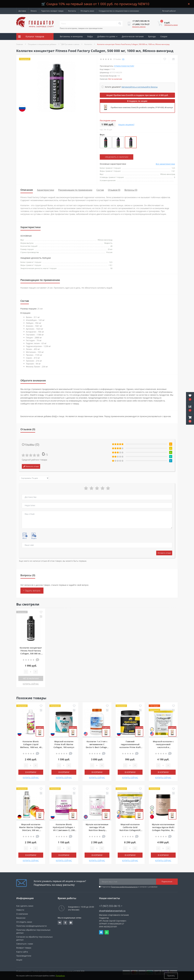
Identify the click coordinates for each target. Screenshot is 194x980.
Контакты (72, 11)
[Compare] (173, 59)
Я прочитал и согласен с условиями (129, 887)
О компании (22, 914)
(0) (123, 59)
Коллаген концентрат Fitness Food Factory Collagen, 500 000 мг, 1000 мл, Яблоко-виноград (31, 654)
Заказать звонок (139, 27)
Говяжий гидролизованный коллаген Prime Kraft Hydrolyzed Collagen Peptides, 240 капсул (130, 747)
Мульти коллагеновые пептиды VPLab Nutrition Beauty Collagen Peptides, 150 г (97, 830)
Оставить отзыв (164, 553)
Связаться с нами (25, 944)
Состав (100, 190)
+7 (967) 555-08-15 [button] (111, 906)
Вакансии (21, 918)
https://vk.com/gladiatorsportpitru (60, 923)
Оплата (34, 11)
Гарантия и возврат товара (52, 11)
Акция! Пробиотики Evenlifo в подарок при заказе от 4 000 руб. (137, 95)
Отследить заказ (87, 11)
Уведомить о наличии (117, 157)
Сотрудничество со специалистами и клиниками (119, 11)
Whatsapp (107, 932)
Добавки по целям (107, 36)
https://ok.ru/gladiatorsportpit (65, 923)
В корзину (31, 772)
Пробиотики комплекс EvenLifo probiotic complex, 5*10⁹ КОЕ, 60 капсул (142, 107)
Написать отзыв (31, 466)
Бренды (152, 36)
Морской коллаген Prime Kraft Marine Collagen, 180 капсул (64, 744)
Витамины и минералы (71, 36)
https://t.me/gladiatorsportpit (71, 923)
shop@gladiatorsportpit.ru (112, 911)
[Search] (120, 24)
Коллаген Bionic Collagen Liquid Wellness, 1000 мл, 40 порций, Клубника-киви (31, 747)
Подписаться (167, 882)
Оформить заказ (171, 25)
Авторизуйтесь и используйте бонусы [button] (140, 87)
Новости (20, 910)
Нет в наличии (31, 678)
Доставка (22, 11)
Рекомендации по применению (75, 190)
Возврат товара (24, 948)
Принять (171, 976)
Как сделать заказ (25, 906)
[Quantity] (31, 672)
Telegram (101, 932)
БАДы (90, 36)
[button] (190, 419)
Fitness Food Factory (124, 66)
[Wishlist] (165, 59)
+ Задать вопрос (32, 591)
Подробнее (60, 976)
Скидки (164, 36)
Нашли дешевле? (126, 124)
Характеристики (46, 190)
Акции (63, 43)
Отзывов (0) (114, 190)
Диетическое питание (133, 36)
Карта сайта (22, 952)
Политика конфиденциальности (124, 887)
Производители (24, 956)
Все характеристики (165, 164)
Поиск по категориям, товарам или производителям (81, 28)
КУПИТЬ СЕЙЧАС (31, 684)
